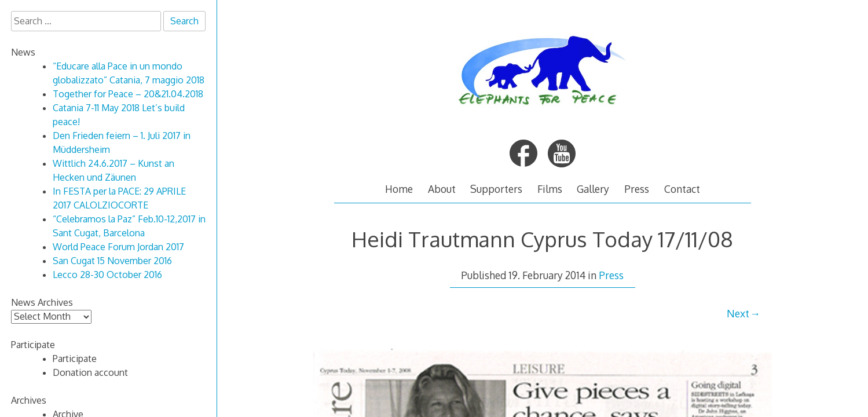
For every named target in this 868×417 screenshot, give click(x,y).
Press (637, 189)
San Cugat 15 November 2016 (112, 261)
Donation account (90, 372)
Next (738, 313)
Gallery (593, 189)
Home (399, 189)
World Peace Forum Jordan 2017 (118, 247)
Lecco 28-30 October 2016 (107, 275)
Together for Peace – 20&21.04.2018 (128, 94)
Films (550, 189)
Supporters (496, 189)
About (442, 189)
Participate (75, 359)
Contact (682, 189)
